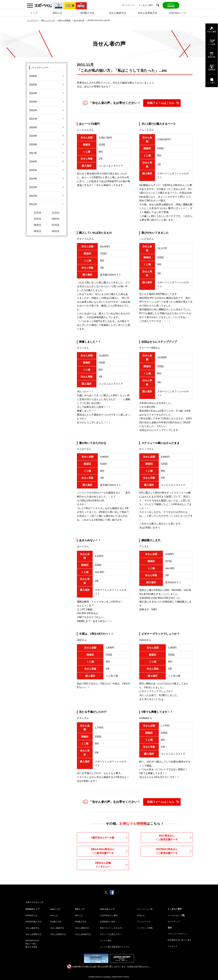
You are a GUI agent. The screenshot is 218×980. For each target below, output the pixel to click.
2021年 (33, 119)
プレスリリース (144, 922)
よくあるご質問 (146, 5)
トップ (34, 13)
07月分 (56, 225)
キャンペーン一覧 (145, 909)
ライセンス (173, 946)
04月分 (56, 231)
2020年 (33, 127)
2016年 (33, 162)
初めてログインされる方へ (112, 928)
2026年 (33, 76)
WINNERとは (31, 915)
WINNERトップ (32, 909)
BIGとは (57, 13)
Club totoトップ (178, 13)
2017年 (33, 153)
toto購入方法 (56, 922)
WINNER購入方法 (33, 922)
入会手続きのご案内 (109, 915)
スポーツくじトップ (34, 902)
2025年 (33, 85)
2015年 (33, 170)
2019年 (33, 136)
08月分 (38, 225)
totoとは (54, 915)
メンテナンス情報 (145, 928)
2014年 (33, 179)
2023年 (33, 102)
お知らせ (141, 915)
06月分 (38, 231)
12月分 (38, 213)
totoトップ (55, 909)
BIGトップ (80, 909)
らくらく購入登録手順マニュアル (115, 947)
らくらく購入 (106, 941)
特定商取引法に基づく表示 (180, 940)
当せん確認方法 (117, 13)
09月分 (56, 219)
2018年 (33, 144)
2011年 (33, 204)
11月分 (56, 213)
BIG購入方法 (88, 13)
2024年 (33, 93)
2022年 (33, 110)
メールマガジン (175, 915)
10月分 (38, 219)
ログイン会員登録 (171, 5)
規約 (170, 928)
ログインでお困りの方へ (111, 934)
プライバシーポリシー (178, 934)
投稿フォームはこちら (161, 103)
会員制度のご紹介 (108, 922)
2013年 (33, 187)
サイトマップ (128, 5)
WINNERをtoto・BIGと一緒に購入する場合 (33, 944)
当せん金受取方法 (147, 13)
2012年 (33, 196)
